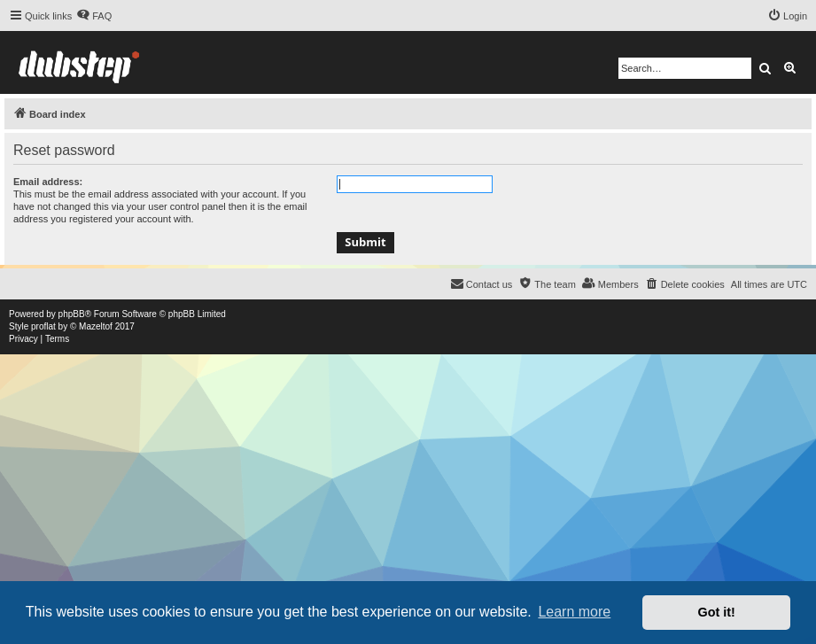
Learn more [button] (574, 612)
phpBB (72, 314)
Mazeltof (96, 326)
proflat (43, 326)
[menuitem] (94, 16)
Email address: (48, 182)
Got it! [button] (717, 612)
